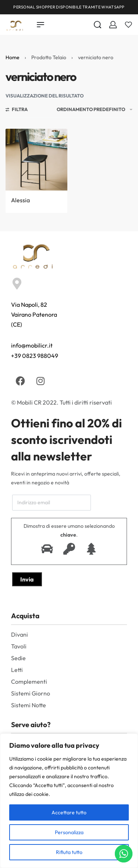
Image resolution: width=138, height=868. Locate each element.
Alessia (20, 200)
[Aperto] (128, 25)
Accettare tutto (69, 812)
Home (13, 57)
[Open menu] (40, 25)
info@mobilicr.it (32, 345)
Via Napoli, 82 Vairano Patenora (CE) (34, 314)
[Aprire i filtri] (17, 110)
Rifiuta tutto (69, 852)
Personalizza (69, 832)
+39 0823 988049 (35, 356)
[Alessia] (36, 160)
